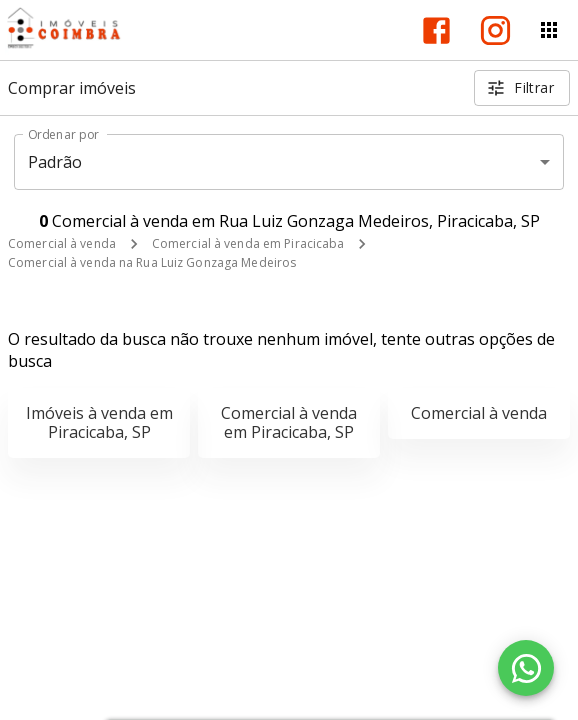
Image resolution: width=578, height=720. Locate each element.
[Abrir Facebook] (436, 30)
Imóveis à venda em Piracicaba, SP (99, 422)
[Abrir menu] (549, 30)
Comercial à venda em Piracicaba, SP (289, 422)
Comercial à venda (62, 243)
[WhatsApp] (526, 668)
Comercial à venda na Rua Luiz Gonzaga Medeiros (152, 262)
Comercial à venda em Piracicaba (248, 243)
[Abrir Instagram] (495, 30)
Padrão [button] (55, 162)
